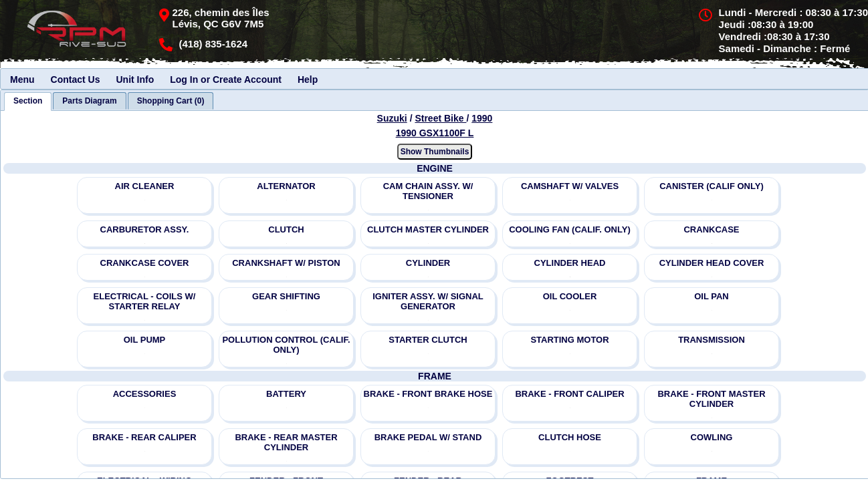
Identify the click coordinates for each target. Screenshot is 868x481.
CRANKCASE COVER (145, 263)
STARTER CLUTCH (428, 340)
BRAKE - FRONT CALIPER (569, 394)
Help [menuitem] (308, 79)
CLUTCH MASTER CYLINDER (428, 229)
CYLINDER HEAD (570, 263)
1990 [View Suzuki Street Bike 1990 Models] (482, 118)
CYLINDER (428, 263)
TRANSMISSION (712, 340)
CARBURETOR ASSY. (145, 229)
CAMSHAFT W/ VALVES (570, 186)
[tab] (28, 102)
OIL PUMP (145, 340)
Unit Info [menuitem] (135, 79)
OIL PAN (712, 296)
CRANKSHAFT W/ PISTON (286, 263)
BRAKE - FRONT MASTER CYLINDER (711, 399)
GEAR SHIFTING (286, 296)
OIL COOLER (570, 296)
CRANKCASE (711, 229)
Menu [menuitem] (22, 79)
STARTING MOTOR (569, 340)
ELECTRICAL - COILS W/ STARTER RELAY (145, 301)
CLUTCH (286, 229)
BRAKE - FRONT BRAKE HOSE (428, 394)
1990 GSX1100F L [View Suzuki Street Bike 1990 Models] (435, 133)
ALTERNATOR (286, 186)
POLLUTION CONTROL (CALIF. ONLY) (286, 345)
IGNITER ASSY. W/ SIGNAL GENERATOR (428, 301)
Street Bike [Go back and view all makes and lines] (440, 118)
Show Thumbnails (435, 152)
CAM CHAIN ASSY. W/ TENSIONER (428, 191)
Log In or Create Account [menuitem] (226, 79)
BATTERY (286, 394)
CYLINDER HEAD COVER (712, 263)
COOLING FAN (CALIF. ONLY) (570, 229)
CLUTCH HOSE (570, 437)
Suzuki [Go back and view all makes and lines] (392, 118)
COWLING (712, 437)
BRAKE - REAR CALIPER (144, 437)
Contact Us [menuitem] (76, 79)
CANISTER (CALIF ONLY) (712, 186)
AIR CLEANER (145, 186)
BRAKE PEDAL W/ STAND (428, 437)
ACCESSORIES (145, 394)
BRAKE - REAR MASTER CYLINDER (286, 442)
